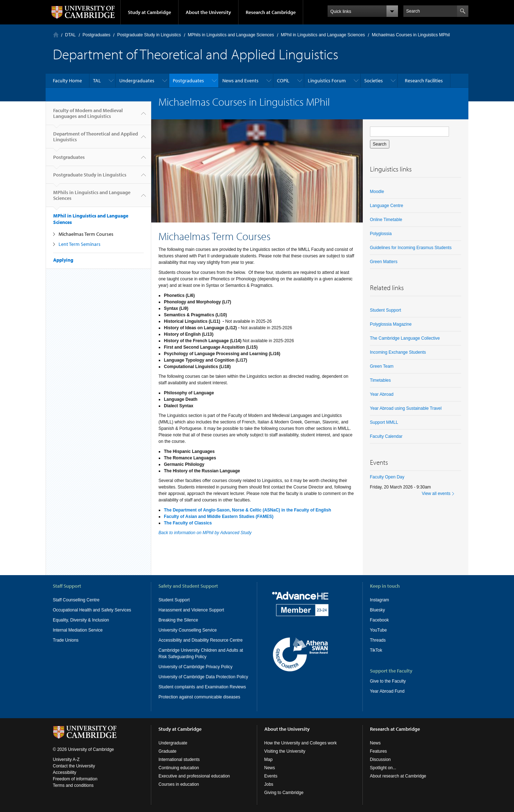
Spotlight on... (383, 768)
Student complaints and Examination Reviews (202, 687)
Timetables (380, 380)
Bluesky (378, 610)
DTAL (70, 35)
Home (56, 35)
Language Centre (387, 206)
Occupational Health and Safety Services (92, 610)
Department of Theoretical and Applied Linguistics (96, 139)
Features (378, 751)
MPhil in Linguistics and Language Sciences (323, 35)
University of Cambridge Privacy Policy (195, 667)
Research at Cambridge (271, 12)
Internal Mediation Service (78, 630)
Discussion (380, 760)
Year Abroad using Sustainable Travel (406, 408)
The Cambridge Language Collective (405, 338)
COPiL (283, 81)
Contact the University (74, 766)
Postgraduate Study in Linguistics (149, 35)
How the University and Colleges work (301, 743)
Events (271, 776)
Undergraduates (137, 81)
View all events (436, 494)
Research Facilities (424, 81)
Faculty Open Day (387, 477)
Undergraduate (173, 743)
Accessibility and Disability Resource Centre (200, 640)
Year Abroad (382, 394)
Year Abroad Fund (387, 691)
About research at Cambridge (398, 776)
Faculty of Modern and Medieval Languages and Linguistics (88, 116)
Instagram (379, 600)
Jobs (269, 784)
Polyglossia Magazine (391, 324)
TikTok (376, 650)
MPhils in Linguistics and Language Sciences (231, 35)
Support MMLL (384, 422)
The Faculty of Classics (188, 523)
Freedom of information (75, 779)
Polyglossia (381, 234)
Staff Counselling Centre (76, 600)
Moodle (377, 192)
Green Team (382, 366)
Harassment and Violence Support (191, 610)
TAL (97, 81)
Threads (378, 640)
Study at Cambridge (149, 12)
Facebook (379, 620)
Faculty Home (67, 81)
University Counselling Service (187, 630)
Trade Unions (66, 640)
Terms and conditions (73, 785)
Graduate (167, 751)
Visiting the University (285, 751)
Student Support (386, 310)
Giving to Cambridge (284, 793)
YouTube (378, 630)
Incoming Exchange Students (398, 352)
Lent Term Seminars (80, 244)
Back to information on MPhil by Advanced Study (205, 533)
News (270, 768)
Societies (374, 81)
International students (179, 760)
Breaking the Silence (178, 620)
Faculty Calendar (386, 436)
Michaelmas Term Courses (86, 234)
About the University (208, 12)
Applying (63, 260)
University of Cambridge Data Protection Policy (203, 677)
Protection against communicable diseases (199, 697)
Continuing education (179, 768)
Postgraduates (96, 35)
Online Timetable (386, 220)
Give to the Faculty (388, 681)
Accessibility (64, 772)
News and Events (240, 81)
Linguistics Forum (327, 81)
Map (268, 760)
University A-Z (66, 760)
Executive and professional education (194, 776)
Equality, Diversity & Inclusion (81, 620)
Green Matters (384, 262)
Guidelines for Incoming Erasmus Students (411, 248)
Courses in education (179, 784)
